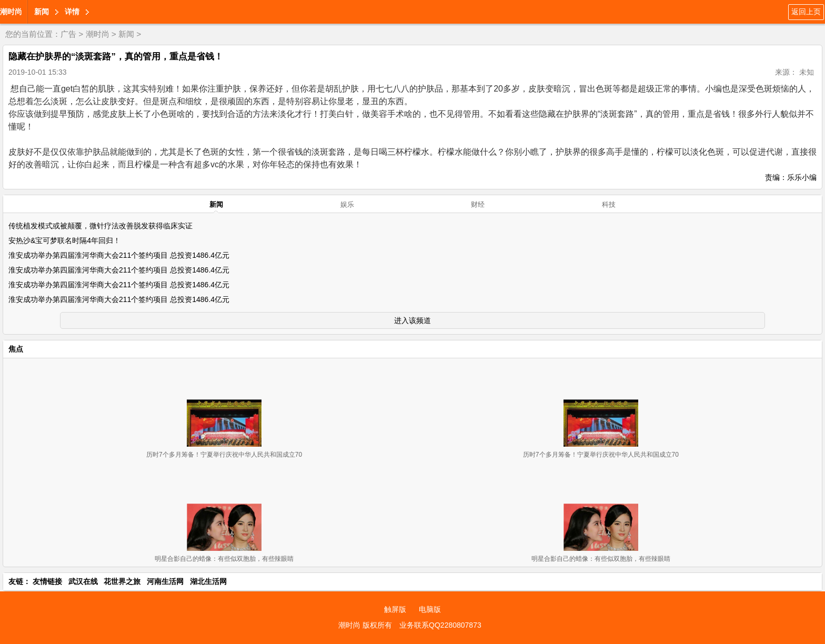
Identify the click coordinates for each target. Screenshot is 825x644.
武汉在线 (83, 581)
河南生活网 (165, 581)
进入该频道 (413, 320)
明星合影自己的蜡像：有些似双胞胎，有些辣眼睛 (224, 559)
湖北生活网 (208, 581)
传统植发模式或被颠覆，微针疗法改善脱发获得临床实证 (100, 226)
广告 (68, 34)
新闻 (42, 12)
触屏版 (395, 609)
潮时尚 (11, 12)
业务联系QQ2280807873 (440, 625)
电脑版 (430, 609)
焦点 (16, 349)
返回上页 (806, 12)
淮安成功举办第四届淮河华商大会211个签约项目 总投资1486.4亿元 (119, 255)
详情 (72, 12)
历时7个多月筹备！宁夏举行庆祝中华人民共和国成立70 (224, 455)
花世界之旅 (122, 581)
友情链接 (47, 581)
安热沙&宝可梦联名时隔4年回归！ (64, 240)
